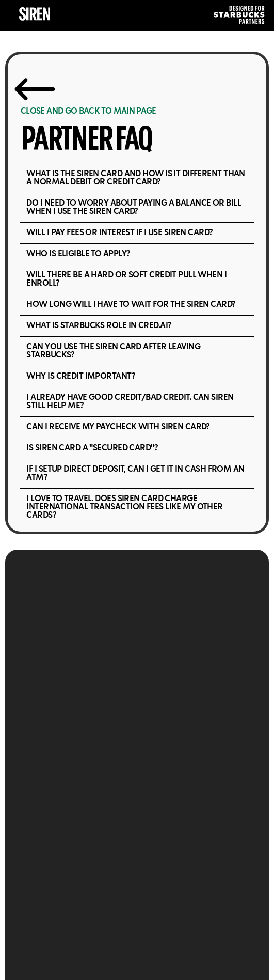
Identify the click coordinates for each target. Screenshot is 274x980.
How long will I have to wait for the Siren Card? (131, 305)
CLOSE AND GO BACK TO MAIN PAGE (88, 111)
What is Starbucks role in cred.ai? (99, 326)
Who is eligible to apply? (78, 254)
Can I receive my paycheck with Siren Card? (118, 427)
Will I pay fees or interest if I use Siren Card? (119, 233)
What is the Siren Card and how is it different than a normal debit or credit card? (135, 178)
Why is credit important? (80, 376)
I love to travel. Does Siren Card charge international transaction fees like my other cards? (124, 507)
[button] (137, 178)
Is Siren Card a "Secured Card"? (92, 448)
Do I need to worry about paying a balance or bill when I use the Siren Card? (134, 207)
